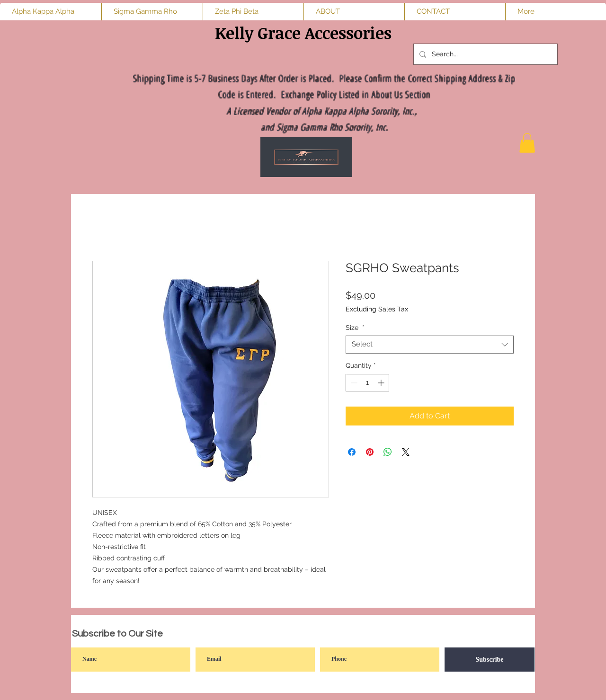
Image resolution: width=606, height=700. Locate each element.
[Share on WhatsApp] (388, 452)
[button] (527, 143)
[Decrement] (353, 383)
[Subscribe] (490, 660)
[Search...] (485, 54)
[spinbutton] (367, 383)
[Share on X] (406, 452)
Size (355, 328)
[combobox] (430, 345)
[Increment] (382, 383)
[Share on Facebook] (352, 452)
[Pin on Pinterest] (370, 452)
